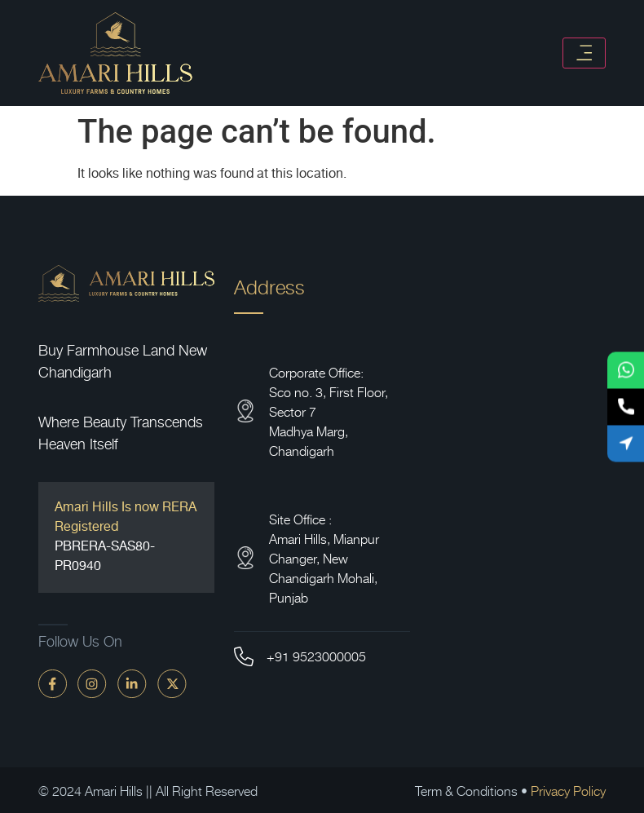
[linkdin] (132, 683)
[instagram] (92, 683)
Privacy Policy (568, 790)
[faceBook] (53, 683)
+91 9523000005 (316, 656)
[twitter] (172, 683)
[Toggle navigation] (584, 53)
